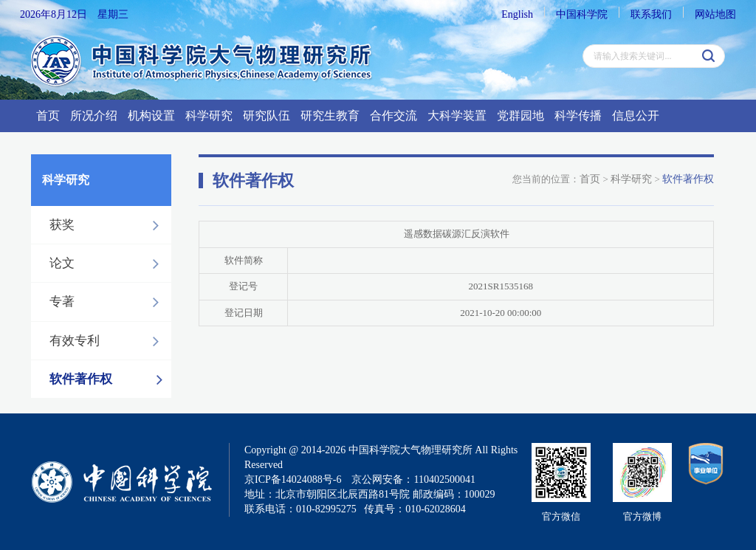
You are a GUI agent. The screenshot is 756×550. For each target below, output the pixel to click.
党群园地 (520, 116)
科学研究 (209, 116)
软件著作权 (110, 379)
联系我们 (651, 14)
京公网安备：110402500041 (413, 479)
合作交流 (394, 116)
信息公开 (636, 116)
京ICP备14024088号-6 (293, 479)
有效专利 (108, 341)
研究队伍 (267, 116)
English (517, 14)
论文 (108, 264)
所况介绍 (94, 116)
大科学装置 (457, 116)
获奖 (108, 225)
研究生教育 (330, 116)
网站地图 (715, 14)
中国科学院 (582, 14)
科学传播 (578, 116)
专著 (108, 302)
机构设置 (151, 116)
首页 (48, 116)
